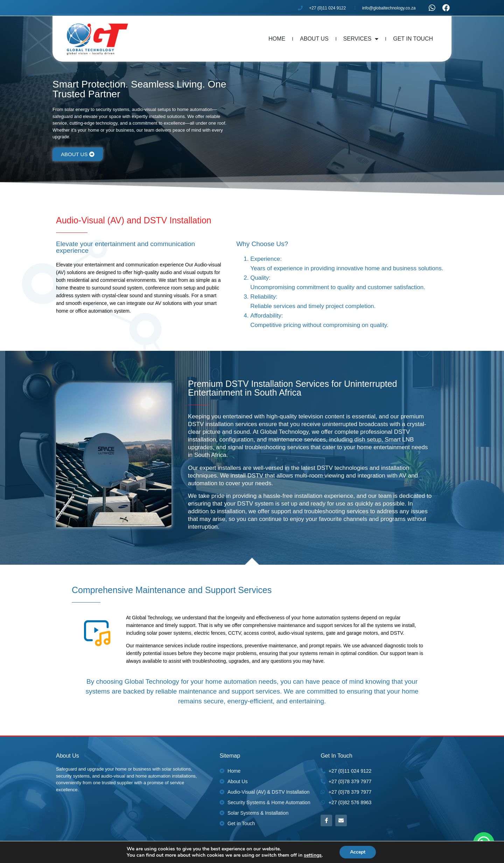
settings (313, 855)
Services (361, 39)
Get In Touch (413, 39)
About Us (314, 39)
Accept (358, 852)
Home (277, 39)
